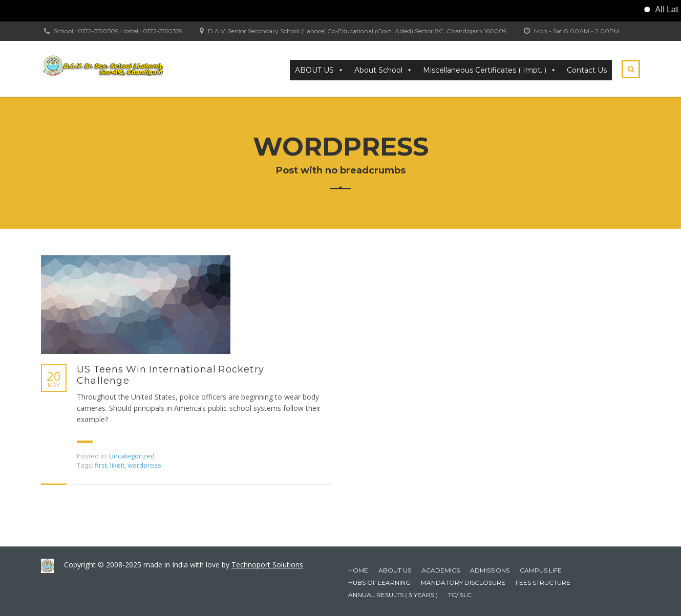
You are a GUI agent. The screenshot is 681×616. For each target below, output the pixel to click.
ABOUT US (320, 70)
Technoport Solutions (267, 565)
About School (384, 70)
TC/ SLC (460, 595)
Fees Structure (543, 582)
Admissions (490, 570)
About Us (395, 570)
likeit (117, 465)
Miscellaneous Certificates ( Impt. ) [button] (490, 70)
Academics (441, 570)
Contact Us (587, 70)
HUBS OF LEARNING (379, 582)
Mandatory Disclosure (463, 582)
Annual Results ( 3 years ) (393, 595)
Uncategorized (132, 456)
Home (358, 570)
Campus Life (541, 570)
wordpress (144, 465)
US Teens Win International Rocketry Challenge (171, 375)
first (101, 465)
